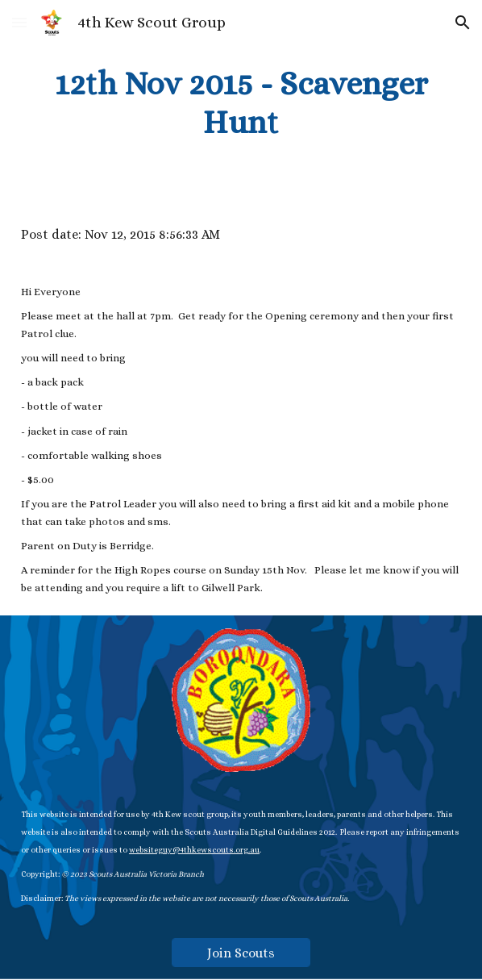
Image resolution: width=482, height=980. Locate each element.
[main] (241, 103)
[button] (19, 22)
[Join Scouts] (241, 953)
